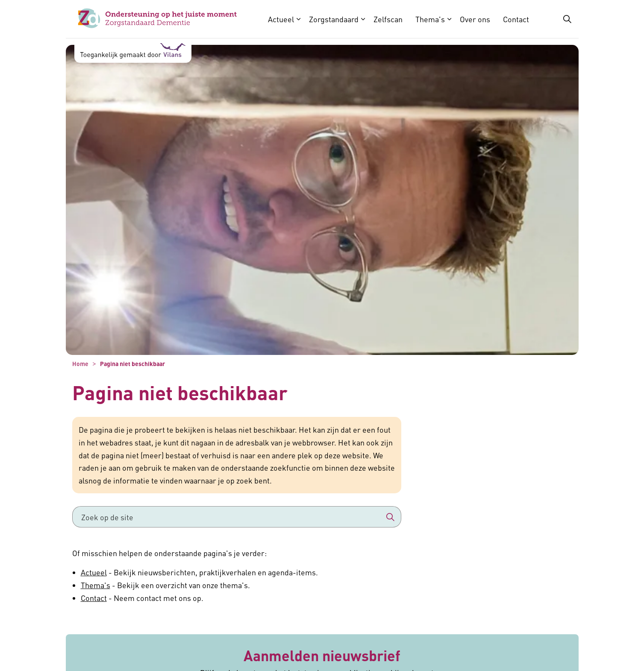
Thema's (430, 19)
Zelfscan (388, 19)
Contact (516, 19)
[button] (391, 517)
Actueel (281, 19)
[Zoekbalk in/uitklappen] (567, 19)
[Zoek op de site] (237, 517)
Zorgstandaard (334, 19)
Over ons (475, 19)
